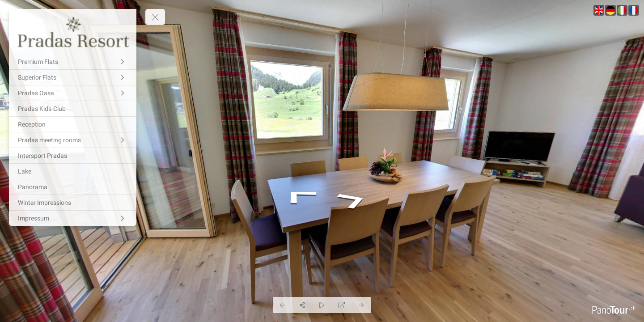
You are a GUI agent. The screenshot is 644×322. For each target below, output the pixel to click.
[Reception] (73, 124)
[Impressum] (73, 218)
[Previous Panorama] (283, 305)
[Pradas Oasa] (73, 93)
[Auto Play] (322, 305)
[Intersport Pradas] (73, 156)
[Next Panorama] (361, 305)
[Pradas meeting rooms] (73, 140)
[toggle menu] (155, 17)
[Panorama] (73, 187)
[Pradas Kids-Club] (73, 109)
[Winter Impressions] (73, 203)
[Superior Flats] (73, 77)
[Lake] (73, 171)
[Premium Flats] (73, 62)
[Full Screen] (342, 305)
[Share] (302, 305)
